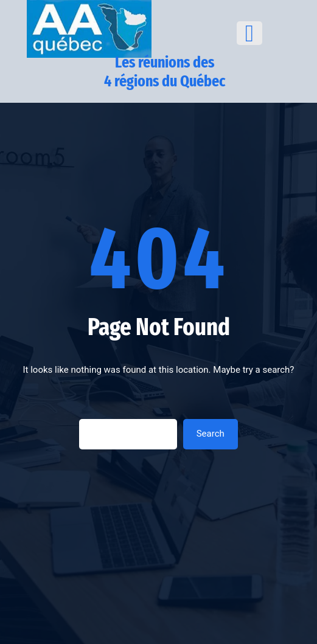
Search (211, 434)
